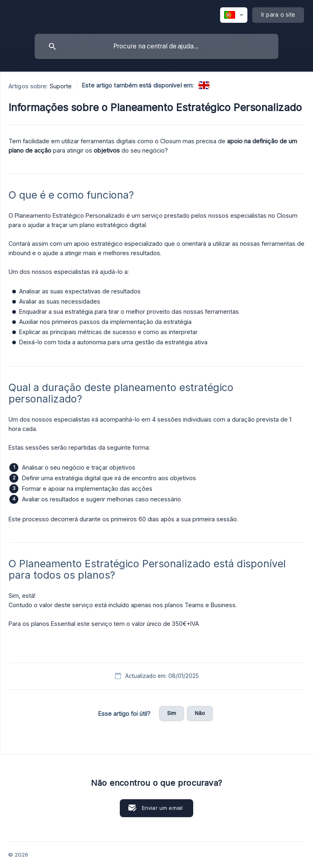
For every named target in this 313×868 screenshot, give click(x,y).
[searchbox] (156, 46)
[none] (234, 15)
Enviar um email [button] (162, 808)
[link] (204, 85)
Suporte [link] (61, 86)
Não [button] (200, 713)
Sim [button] (172, 713)
